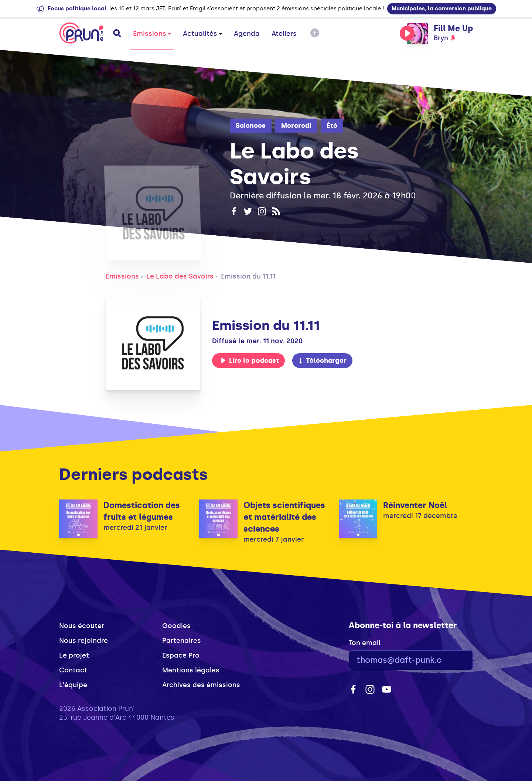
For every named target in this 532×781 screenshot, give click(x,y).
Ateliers (284, 34)
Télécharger (322, 361)
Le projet (74, 655)
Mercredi (296, 126)
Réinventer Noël (415, 505)
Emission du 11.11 (248, 276)
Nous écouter (82, 626)
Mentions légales (191, 670)
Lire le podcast (250, 361)
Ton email (365, 643)
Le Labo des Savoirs (180, 276)
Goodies (176, 626)
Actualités (202, 34)
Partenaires (182, 641)
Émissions (152, 34)
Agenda (247, 34)
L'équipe (73, 685)
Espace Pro (181, 655)
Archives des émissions (201, 685)
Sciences (251, 126)
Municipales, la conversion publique (442, 8)
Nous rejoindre (83, 641)
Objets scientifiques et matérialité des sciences (284, 517)
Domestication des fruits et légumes (142, 511)
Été (332, 126)
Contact (73, 670)
